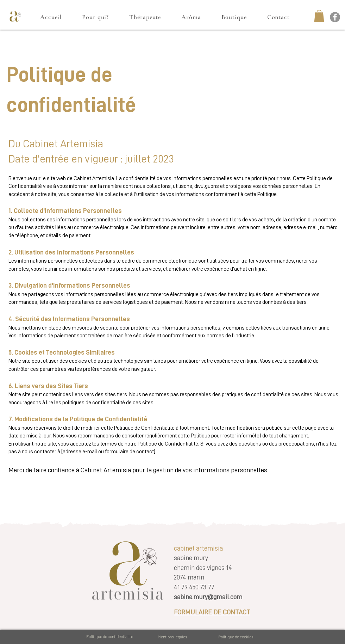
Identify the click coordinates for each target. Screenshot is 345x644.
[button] (319, 16)
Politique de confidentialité (110, 636)
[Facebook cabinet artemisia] (335, 17)
